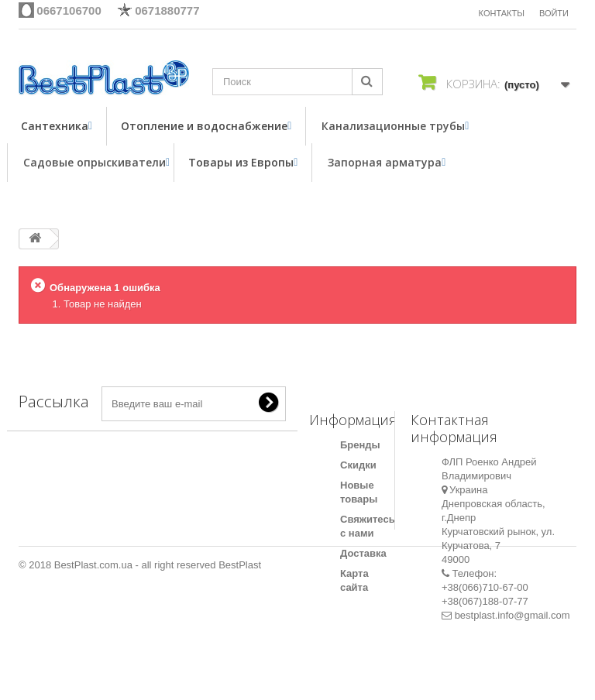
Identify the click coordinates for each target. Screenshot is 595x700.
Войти (554, 13)
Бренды (360, 445)
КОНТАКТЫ (502, 13)
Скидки (358, 465)
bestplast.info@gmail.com (512, 615)
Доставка (363, 553)
